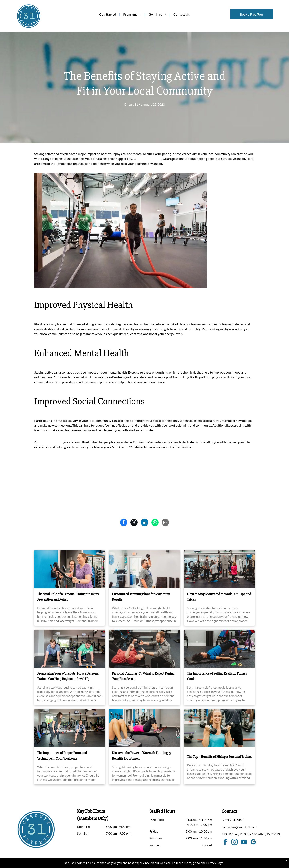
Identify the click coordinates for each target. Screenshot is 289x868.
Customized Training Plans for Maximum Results (141, 597)
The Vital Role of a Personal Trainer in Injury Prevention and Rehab (68, 597)
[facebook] (225, 843)
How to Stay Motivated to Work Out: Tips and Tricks (219, 597)
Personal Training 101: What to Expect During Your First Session (143, 676)
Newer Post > (246, 475)
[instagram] (235, 843)
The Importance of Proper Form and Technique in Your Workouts (62, 756)
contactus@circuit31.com (239, 827)
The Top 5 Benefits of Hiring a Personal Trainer (219, 757)
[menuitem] (108, 14)
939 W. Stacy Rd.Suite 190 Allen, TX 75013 (251, 834)
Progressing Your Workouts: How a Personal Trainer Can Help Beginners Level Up (68, 676)
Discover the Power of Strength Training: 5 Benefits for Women (141, 756)
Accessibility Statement (153, 864)
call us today (201, 447)
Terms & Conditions (178, 864)
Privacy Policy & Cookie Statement (120, 864)
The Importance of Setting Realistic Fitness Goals (217, 676)
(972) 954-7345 (233, 820)
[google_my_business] (253, 843)
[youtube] (244, 843)
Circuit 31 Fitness (149, 159)
